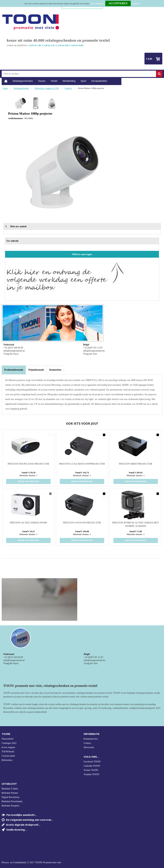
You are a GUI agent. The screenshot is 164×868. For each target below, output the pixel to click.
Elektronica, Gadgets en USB (47, 88)
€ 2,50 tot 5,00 (62, 45)
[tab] (14, 370)
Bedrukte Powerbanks (12, 801)
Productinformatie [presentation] (14, 370)
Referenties (7, 760)
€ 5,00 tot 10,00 (76, 45)
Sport (83, 81)
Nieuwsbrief (8, 739)
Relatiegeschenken (23, 81)
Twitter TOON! (91, 770)
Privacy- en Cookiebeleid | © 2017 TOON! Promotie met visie (31, 863)
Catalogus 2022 (9, 743)
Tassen (42, 81)
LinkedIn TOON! (92, 766)
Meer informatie (97, 4)
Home (6, 81)
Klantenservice (91, 739)
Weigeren (136, 4)
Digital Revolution (11, 797)
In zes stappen (8, 747)
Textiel (54, 81)
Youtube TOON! (92, 774)
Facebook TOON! (92, 762)
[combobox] (79, 74)
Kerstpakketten (99, 81)
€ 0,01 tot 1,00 (35, 45)
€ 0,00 (149, 59)
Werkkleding (69, 81)
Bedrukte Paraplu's (11, 806)
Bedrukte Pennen (10, 793)
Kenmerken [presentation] (55, 370)
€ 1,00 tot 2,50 (48, 45)
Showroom (89, 747)
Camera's (68, 88)
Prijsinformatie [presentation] (36, 370)
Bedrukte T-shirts (10, 789)
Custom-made (8, 756)
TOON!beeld (8, 752)
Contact (87, 743)
